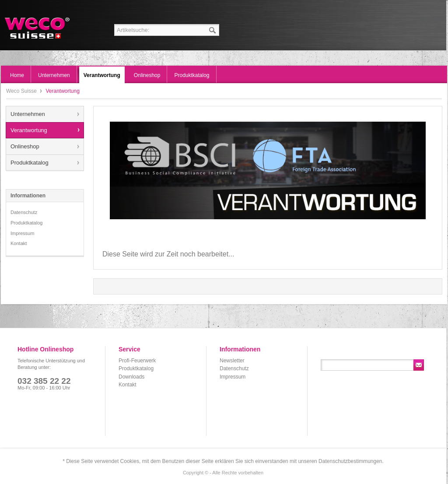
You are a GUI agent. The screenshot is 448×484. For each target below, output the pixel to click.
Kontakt (19, 243)
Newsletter (232, 361)
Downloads (131, 377)
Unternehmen (28, 114)
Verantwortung (29, 130)
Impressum (22, 233)
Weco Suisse (38, 28)
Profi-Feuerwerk (137, 361)
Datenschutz (24, 212)
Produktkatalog (30, 163)
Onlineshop (25, 146)
